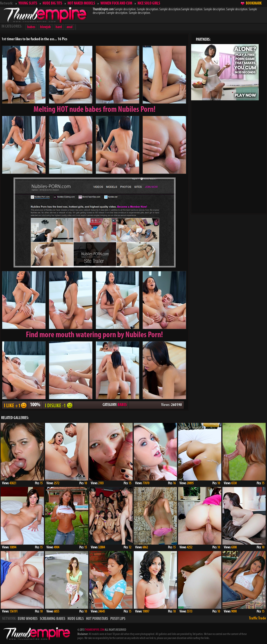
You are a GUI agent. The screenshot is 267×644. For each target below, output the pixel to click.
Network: (7, 3)
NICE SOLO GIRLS (149, 3)
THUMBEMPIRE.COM (95, 630)
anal (70, 27)
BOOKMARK (254, 3)
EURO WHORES (28, 619)
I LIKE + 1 (15, 405)
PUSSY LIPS (118, 619)
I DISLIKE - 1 (58, 405)
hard (59, 27)
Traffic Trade (258, 618)
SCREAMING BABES (53, 619)
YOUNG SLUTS (28, 3)
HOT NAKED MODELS (81, 3)
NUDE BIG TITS (52, 3)
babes (31, 27)
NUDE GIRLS (76, 619)
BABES (122, 405)
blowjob (45, 27)
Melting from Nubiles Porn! (95, 110)
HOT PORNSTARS (97, 619)
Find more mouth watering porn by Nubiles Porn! (94, 335)
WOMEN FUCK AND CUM (116, 3)
